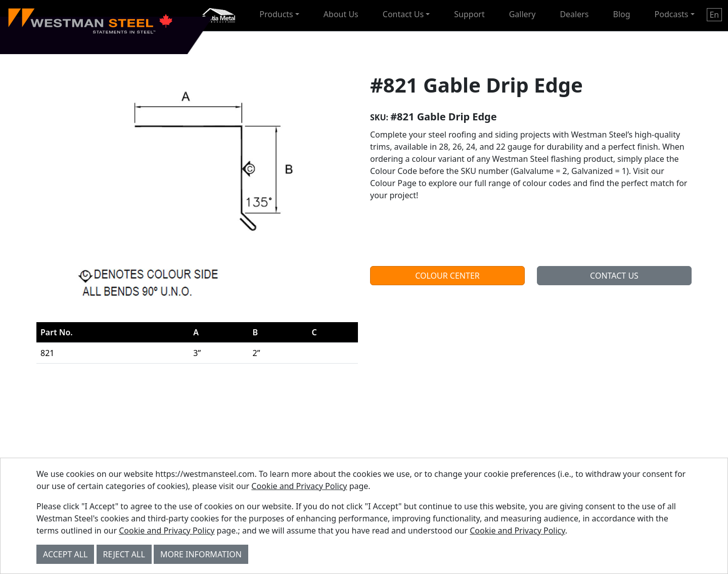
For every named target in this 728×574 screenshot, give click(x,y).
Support (469, 14)
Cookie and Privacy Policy (299, 486)
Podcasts (672, 14)
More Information (201, 554)
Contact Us (403, 14)
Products (276, 14)
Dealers (574, 14)
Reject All (124, 554)
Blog (622, 14)
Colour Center (447, 276)
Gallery (522, 14)
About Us (341, 14)
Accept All (65, 554)
